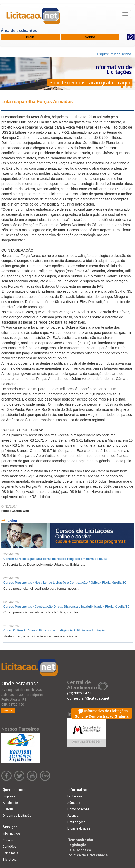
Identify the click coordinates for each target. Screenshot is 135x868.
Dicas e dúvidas (79, 828)
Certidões (9, 847)
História (8, 809)
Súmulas (74, 803)
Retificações (76, 822)
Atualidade (10, 803)
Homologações (78, 809)
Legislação (77, 845)
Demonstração (80, 840)
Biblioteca (10, 860)
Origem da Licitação (17, 816)
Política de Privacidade (88, 855)
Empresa (9, 796)
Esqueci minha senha (114, 54)
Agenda (73, 816)
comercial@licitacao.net (88, 698)
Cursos (8, 840)
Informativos (12, 834)
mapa (8, 710)
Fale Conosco (79, 850)
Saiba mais (10, 853)
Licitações (75, 796)
